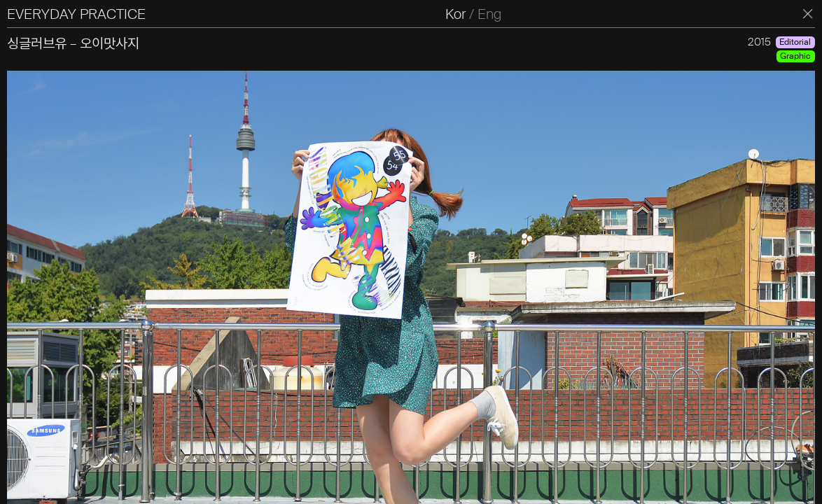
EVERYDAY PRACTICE (76, 14)
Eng (489, 14)
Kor (455, 14)
